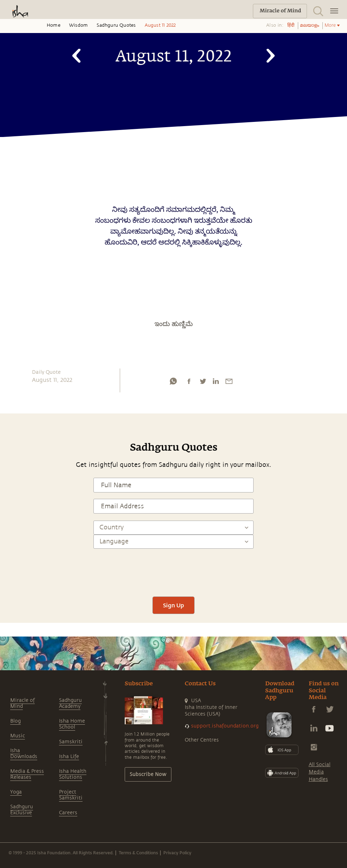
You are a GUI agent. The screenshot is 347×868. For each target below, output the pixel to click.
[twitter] (203, 383)
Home (54, 25)
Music (18, 736)
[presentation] (173, 569)
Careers (68, 813)
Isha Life (69, 756)
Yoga (16, 792)
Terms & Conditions (138, 853)
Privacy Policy (177, 853)
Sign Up (173, 605)
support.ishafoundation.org (225, 726)
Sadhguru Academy (70, 703)
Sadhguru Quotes (116, 25)
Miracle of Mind (22, 703)
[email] (229, 383)
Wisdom (78, 25)
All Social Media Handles (320, 772)
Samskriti (71, 742)
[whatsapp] (173, 383)
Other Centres (202, 740)
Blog (15, 721)
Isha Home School (72, 724)
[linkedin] (216, 383)
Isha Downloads (24, 753)
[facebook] (189, 383)
